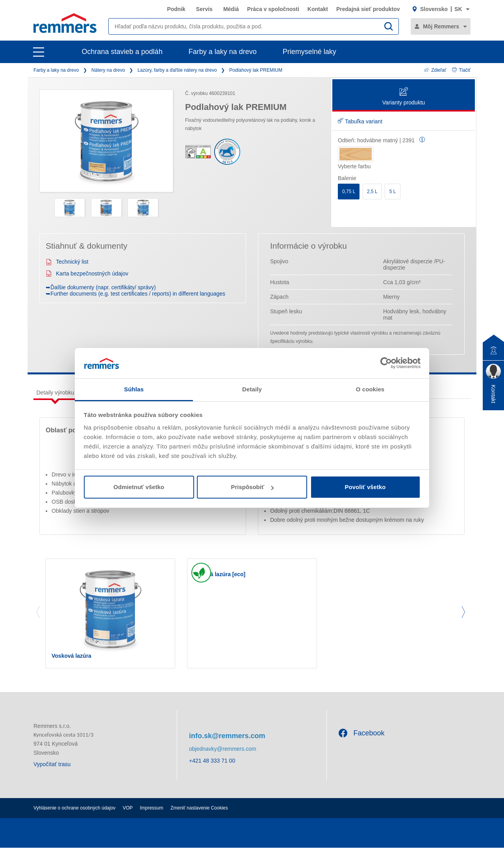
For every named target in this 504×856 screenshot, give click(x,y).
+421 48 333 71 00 (212, 769)
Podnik (176, 9)
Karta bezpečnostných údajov (87, 274)
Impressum (151, 816)
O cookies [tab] (370, 389)
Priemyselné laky (309, 52)
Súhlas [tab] (134, 389)
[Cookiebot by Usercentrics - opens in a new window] (386, 363)
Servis (204, 9)
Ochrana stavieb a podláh (122, 52)
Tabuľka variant (360, 121)
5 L (393, 192)
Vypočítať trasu (52, 772)
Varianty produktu (404, 97)
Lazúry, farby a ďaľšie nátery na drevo (177, 70)
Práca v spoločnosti (273, 9)
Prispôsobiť (252, 487)
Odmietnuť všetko (139, 487)
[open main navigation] (39, 52)
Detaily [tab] (252, 389)
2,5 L (372, 192)
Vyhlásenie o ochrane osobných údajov (74, 816)
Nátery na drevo (108, 70)
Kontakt (318, 9)
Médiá (231, 9)
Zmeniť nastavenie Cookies (199, 816)
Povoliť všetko (365, 487)
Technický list (67, 262)
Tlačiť (461, 70)
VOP (128, 816)
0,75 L (349, 192)
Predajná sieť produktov (368, 9)
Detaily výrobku (56, 393)
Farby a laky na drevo (223, 52)
